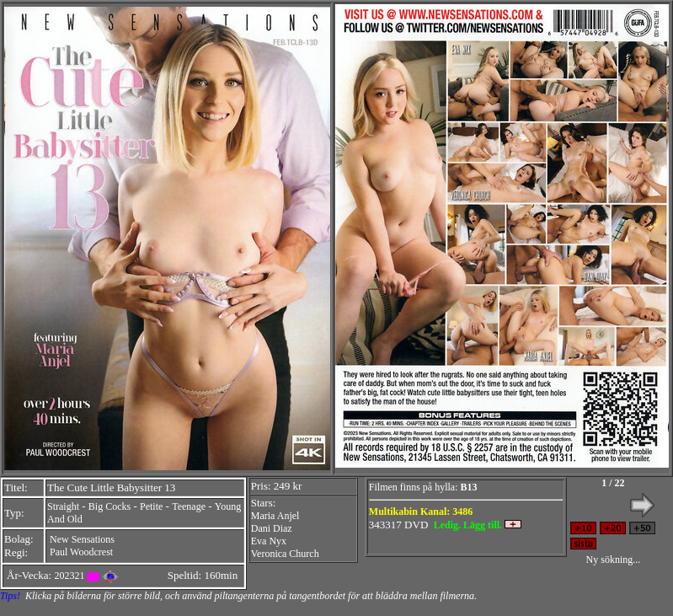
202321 (69, 576)
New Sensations (82, 539)
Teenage (189, 506)
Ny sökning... (614, 560)
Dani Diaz (272, 528)
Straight (63, 506)
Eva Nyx (269, 541)
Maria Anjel (275, 516)
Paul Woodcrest (81, 552)
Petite (151, 506)
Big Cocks (109, 506)
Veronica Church (285, 554)
